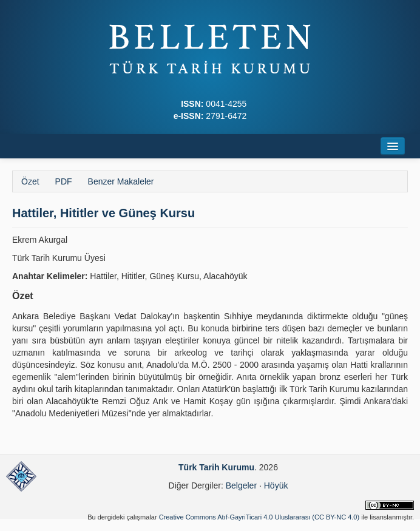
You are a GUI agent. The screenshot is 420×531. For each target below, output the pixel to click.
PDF (64, 181)
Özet (30, 181)
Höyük (276, 485)
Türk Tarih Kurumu (216, 467)
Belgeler (241, 485)
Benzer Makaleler (121, 181)
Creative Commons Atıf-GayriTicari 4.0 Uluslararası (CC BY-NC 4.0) (259, 517)
